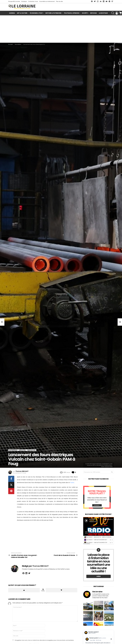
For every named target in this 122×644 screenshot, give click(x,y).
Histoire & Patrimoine (53, 13)
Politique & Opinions (72, 13)
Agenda (12, 13)
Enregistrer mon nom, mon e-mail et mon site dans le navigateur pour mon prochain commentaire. (44, 640)
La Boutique (103, 13)
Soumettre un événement (47, 1)
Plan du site (59, 1)
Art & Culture (22, 13)
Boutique (24, 1)
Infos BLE (93, 13)
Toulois (72, 483)
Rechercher (112, 473)
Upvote (24, 590)
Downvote (61, 590)
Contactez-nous (33, 1)
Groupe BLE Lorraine (14, 1)
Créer (98, 576)
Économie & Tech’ (36, 13)
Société (85, 13)
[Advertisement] (61, 29)
